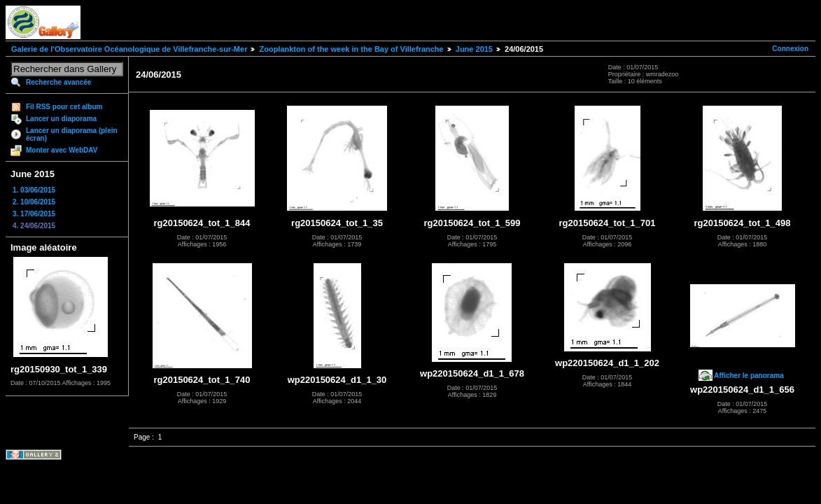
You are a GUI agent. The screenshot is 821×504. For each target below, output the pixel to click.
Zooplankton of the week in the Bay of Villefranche (351, 49)
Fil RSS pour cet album (64, 107)
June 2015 (474, 49)
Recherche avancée (58, 82)
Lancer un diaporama (61, 119)
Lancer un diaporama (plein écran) (72, 134)
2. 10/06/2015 (34, 202)
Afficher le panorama (749, 376)
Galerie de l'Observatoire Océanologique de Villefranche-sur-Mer (129, 49)
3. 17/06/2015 (34, 214)
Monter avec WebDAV (62, 150)
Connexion (790, 49)
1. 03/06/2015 (34, 190)
